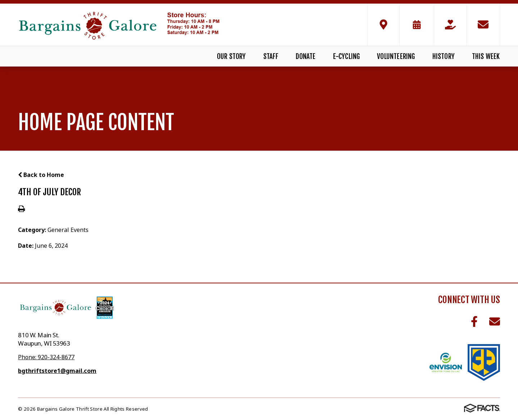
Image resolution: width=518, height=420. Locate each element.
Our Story (231, 56)
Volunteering (396, 56)
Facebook (474, 321)
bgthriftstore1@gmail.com (57, 371)
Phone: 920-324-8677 (46, 357)
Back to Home (41, 175)
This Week (486, 56)
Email (495, 321)
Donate (306, 56)
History (444, 56)
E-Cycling (347, 56)
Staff (271, 56)
